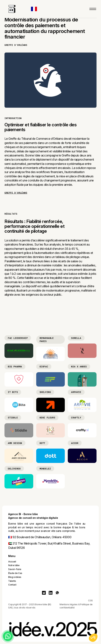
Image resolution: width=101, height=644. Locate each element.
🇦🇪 (10, 543)
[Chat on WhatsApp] (8, 636)
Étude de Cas (15, 573)
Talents (12, 581)
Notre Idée (14, 565)
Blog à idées (15, 577)
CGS (90, 601)
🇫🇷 (10, 537)
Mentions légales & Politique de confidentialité (76, 606)
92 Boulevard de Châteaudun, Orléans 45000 (42, 537)
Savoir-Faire (15, 569)
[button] (36, 9)
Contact (12, 585)
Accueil (12, 562)
